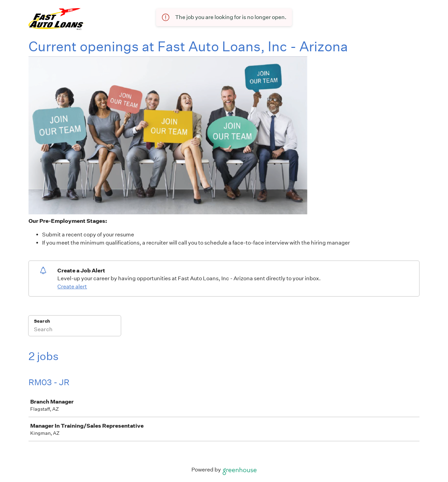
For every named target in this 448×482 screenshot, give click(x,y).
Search (42, 321)
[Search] (75, 330)
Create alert (72, 287)
